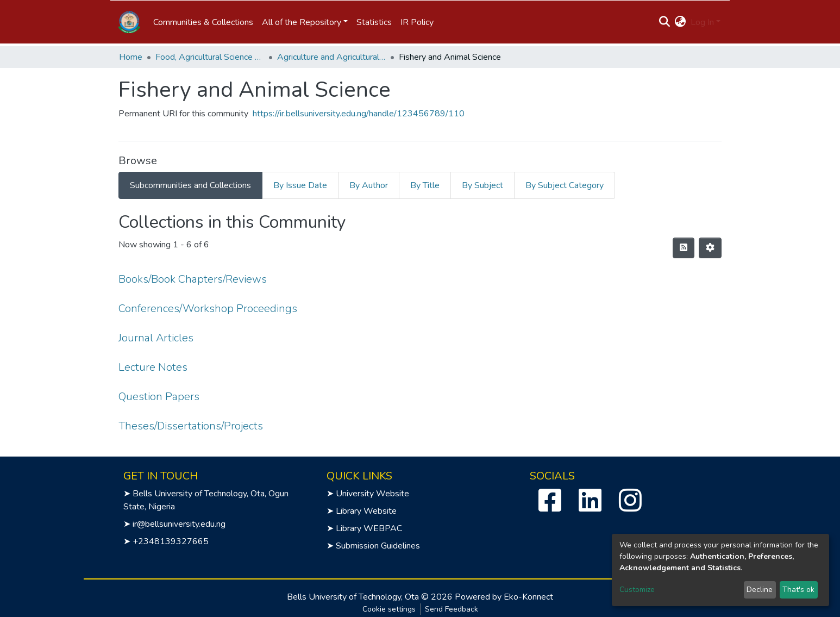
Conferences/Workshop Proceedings (208, 308)
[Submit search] (665, 22)
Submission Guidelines (378, 546)
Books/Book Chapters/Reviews (193, 279)
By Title (425, 185)
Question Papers (159, 397)
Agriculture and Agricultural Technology (331, 57)
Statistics (374, 22)
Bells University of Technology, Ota (353, 597)
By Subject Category (565, 185)
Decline (760, 590)
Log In (702, 22)
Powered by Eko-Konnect (504, 597)
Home (131, 57)
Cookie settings (389, 609)
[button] (681, 22)
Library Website (366, 511)
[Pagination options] (710, 248)
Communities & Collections (203, 22)
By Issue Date (300, 185)
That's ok (798, 590)
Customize (637, 590)
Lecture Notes (153, 367)
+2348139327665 (171, 541)
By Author (369, 185)
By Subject (482, 185)
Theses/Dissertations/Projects (191, 426)
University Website (372, 494)
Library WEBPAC (369, 528)
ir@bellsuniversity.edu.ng (179, 524)
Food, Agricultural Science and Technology (210, 57)
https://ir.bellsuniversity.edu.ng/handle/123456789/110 (359, 114)
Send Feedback (452, 609)
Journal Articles (156, 338)
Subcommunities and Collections (190, 185)
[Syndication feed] (684, 248)
